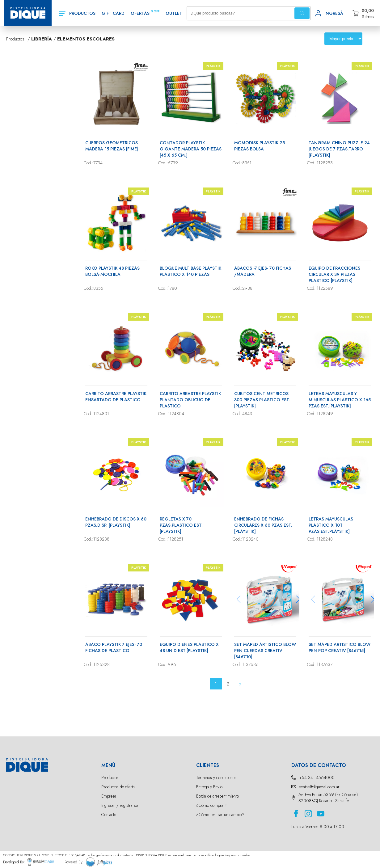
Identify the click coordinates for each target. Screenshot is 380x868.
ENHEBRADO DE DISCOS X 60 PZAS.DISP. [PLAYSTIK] (116, 522)
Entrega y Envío (209, 787)
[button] (298, 599)
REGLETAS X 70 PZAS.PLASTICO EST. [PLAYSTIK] (181, 525)
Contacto (109, 815)
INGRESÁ (334, 13)
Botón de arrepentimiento (217, 796)
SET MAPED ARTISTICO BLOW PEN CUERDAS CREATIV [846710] (265, 651)
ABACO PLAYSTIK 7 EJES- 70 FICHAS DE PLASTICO (114, 647)
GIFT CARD (113, 13)
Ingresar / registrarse (120, 805)
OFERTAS (140, 13)
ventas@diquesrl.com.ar (319, 787)
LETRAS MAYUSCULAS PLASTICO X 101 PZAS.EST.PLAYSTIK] (331, 525)
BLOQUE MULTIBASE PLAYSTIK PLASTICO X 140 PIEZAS (190, 271)
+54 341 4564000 (317, 777)
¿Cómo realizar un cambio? (220, 815)
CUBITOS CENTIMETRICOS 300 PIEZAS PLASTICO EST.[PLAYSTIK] (262, 400)
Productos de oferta (118, 787)
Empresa (109, 796)
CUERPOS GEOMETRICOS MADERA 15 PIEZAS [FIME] (112, 146)
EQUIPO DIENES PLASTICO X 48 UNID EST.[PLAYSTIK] (189, 647)
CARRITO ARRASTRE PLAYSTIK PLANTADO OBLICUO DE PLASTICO (190, 400)
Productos (110, 777)
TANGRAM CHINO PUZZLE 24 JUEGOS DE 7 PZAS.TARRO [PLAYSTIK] (339, 149)
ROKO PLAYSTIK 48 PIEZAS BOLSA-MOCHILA (112, 271)
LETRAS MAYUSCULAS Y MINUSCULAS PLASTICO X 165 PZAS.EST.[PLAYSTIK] (340, 400)
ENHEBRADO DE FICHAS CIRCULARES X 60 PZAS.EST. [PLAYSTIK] (263, 525)
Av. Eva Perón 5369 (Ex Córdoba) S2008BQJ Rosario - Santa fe (328, 798)
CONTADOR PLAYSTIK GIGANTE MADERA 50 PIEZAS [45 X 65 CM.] (191, 149)
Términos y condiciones (216, 777)
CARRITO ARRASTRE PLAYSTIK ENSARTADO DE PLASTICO (116, 397)
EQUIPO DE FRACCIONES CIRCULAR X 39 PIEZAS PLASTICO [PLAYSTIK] (334, 274)
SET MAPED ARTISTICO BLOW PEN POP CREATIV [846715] (340, 647)
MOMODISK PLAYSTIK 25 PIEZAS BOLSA (260, 146)
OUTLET (174, 13)
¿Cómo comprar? (212, 805)
